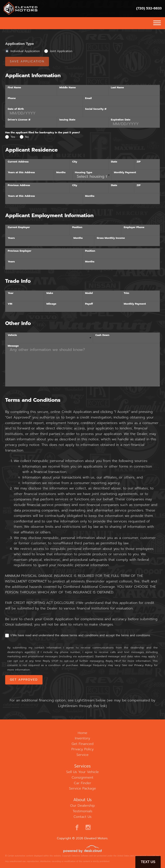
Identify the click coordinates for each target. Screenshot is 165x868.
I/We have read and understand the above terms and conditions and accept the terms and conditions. (81, 635)
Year (11, 293)
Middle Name (68, 87)
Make (50, 293)
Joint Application (61, 51)
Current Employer (19, 227)
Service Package (82, 788)
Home (83, 733)
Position (77, 227)
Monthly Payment (125, 172)
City (75, 162)
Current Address (18, 162)
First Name (14, 87)
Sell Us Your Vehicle (82, 772)
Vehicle (12, 335)
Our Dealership (82, 806)
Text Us (148, 862)
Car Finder (83, 783)
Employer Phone (134, 227)
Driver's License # (19, 120)
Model (89, 293)
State (114, 162)
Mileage (51, 304)
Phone (12, 98)
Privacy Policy (143, 665)
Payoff (89, 304)
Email (88, 98)
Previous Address (19, 185)
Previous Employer (20, 251)
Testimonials (82, 811)
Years (11, 238)
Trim (126, 293)
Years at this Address (21, 172)
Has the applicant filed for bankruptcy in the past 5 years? (43, 132)
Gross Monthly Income (111, 238)
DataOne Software (80, 856)
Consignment (83, 778)
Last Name (117, 87)
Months (61, 172)
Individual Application (25, 51)
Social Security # (96, 109)
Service (82, 755)
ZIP (139, 162)
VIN (10, 304)
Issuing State (67, 120)
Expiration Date (121, 120)
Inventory (82, 738)
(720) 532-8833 (149, 8)
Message (13, 346)
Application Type (20, 44)
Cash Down (102, 335)
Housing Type (84, 172)
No (27, 137)
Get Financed (82, 744)
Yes (13, 137)
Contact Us (82, 817)
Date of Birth (16, 109)
